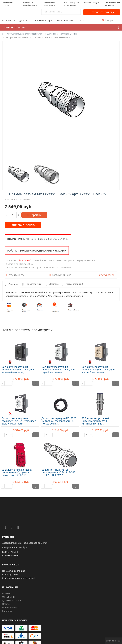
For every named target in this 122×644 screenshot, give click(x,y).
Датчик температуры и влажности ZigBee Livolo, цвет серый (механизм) (59, 370)
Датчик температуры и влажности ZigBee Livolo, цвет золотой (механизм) (99, 370)
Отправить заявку (102, 12)
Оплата (6, 604)
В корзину (34, 215)
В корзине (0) (113, 641)
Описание (11, 284)
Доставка (24, 21)
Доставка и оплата (12, 600)
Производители (65, 21)
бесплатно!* (25, 260)
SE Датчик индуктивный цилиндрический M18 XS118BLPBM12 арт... (95, 421)
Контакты (82, 21)
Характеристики (32, 284)
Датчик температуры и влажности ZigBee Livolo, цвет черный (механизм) (19, 370)
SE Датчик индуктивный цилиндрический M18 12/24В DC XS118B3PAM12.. (58, 472)
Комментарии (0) (72, 284)
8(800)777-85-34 (10, 552)
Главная (6, 593)
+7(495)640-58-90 (11, 555)
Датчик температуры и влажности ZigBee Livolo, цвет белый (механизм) (19, 421)
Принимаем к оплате (15, 620)
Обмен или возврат (43, 21)
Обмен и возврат (11, 607)
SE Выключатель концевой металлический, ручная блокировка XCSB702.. (17, 472)
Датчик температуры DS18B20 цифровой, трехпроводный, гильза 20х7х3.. (59, 421)
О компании (9, 21)
